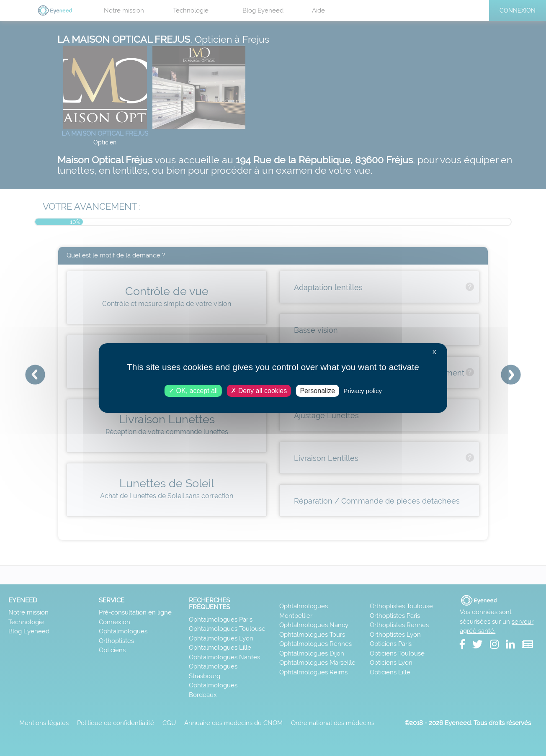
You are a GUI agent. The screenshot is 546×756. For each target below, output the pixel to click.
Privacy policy (363, 391)
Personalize (317, 391)
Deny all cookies (259, 391)
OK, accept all (193, 391)
